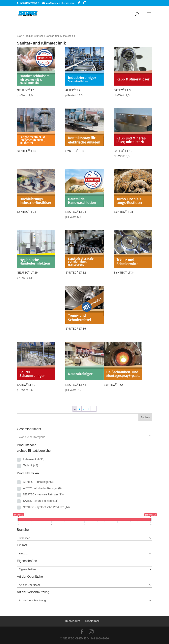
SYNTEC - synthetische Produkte (46, 507)
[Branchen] (84, 538)
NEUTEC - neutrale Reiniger (43, 494)
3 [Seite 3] (84, 409)
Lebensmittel (34, 459)
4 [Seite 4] (88, 409)
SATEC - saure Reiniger (41, 501)
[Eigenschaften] (84, 569)
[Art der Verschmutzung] (84, 600)
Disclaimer (92, 621)
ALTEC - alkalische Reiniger (42, 488)
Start (20, 36)
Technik (30, 465)
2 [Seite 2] (79, 409)
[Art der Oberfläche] (84, 585)
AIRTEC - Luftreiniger (38, 482)
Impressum (73, 621)
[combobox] (84, 435)
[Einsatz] (84, 554)
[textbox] (84, 437)
